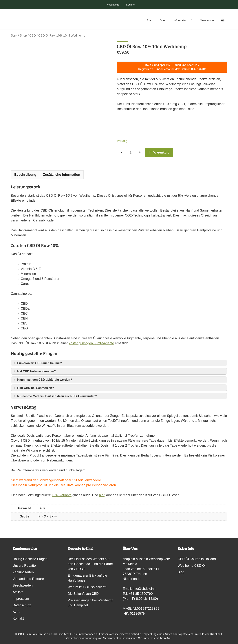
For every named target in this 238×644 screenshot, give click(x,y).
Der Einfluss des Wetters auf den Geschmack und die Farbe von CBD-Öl (90, 564)
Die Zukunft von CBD (83, 594)
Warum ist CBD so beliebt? (87, 587)
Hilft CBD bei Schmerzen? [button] (33, 388)
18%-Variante (62, 495)
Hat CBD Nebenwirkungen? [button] (34, 371)
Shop (163, 20)
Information (185, 20)
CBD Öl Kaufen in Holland (197, 559)
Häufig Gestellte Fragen (30, 559)
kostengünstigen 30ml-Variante (91, 343)
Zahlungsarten (23, 572)
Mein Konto (207, 20)
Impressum (21, 599)
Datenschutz (22, 605)
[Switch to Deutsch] (129, 5)
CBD (33, 36)
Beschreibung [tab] (25, 175)
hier (102, 495)
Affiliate (18, 592)
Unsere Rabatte (24, 566)
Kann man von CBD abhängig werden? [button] (42, 380)
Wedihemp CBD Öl (192, 566)
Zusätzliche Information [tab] (62, 175)
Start (150, 20)
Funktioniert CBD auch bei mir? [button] (37, 363)
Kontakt (18, 618)
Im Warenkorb (159, 152)
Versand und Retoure (28, 579)
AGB (16, 612)
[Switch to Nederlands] (111, 5)
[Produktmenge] (131, 153)
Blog (181, 572)
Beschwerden (23, 585)
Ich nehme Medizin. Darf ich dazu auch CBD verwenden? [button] (55, 396)
